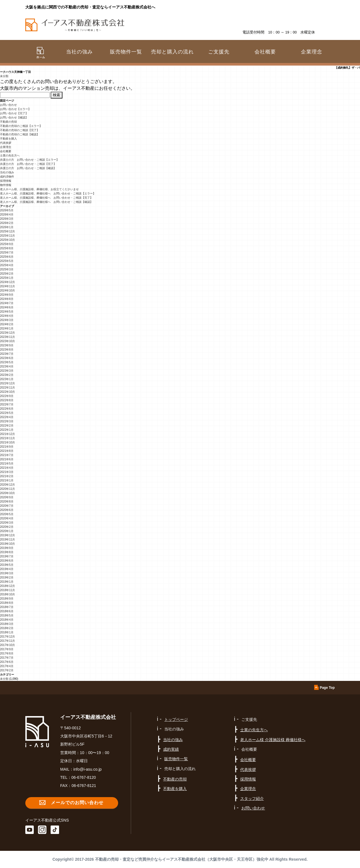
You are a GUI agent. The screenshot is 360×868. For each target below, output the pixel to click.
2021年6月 (7, 459)
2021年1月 (7, 480)
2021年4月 (7, 468)
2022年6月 (7, 409)
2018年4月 (7, 620)
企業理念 (312, 52)
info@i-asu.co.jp (88, 769)
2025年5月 (7, 261)
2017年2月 (7, 670)
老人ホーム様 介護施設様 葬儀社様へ (273, 740)
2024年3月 (7, 320)
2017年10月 (7, 645)
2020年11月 (7, 489)
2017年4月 (7, 666)
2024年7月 (7, 303)
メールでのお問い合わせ (77, 803)
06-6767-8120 (84, 777)
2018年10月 (7, 594)
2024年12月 (7, 282)
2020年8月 (7, 502)
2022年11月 (7, 388)
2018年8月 (7, 603)
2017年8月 (7, 653)
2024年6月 (7, 307)
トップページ (176, 719)
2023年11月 (7, 337)
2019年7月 (7, 556)
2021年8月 (7, 451)
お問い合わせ (8, 105)
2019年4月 (7, 569)
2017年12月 (7, 637)
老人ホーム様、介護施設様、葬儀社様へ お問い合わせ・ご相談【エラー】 (48, 193)
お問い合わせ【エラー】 (15, 109)
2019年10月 (7, 544)
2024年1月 (7, 328)
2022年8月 (7, 400)
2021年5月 (7, 464)
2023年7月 (7, 354)
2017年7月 (7, 658)
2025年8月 (7, 248)
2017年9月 (7, 649)
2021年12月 (7, 434)
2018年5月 (7, 615)
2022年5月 (7, 413)
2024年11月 (7, 286)
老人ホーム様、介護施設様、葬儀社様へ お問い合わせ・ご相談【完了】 (46, 198)
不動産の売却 (8, 122)
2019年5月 (7, 565)
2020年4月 (7, 518)
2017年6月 (7, 662)
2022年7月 (7, 404)
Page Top (327, 688)
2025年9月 (7, 244)
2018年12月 (7, 586)
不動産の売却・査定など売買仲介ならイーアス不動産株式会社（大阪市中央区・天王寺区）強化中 (182, 859)
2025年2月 (7, 274)
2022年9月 (7, 396)
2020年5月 (7, 514)
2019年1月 (7, 582)
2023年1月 (7, 379)
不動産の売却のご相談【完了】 (20, 130)
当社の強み (7, 172)
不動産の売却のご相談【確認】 (20, 134)
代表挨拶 (6, 143)
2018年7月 (7, 607)
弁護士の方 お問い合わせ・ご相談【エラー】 (30, 160)
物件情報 (6, 185)
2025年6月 (7, 257)
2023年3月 (7, 371)
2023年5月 (7, 362)
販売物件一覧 (126, 52)
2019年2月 (7, 577)
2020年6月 (7, 510)
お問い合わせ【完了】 (14, 113)
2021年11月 (7, 438)
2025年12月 (7, 231)
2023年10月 (7, 341)
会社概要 (6, 151)
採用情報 (6, 181)
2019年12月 (7, 535)
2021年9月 (7, 447)
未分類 (4, 76)
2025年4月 (7, 265)
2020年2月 (7, 527)
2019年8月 (7, 552)
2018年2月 (7, 628)
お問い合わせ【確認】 (14, 117)
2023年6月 (7, 358)
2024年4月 (7, 316)
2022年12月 (7, 383)
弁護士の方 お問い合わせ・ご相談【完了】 (28, 164)
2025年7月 (7, 253)
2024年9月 (7, 295)
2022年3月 (7, 421)
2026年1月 (7, 227)
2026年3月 (7, 219)
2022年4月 (7, 417)
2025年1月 (7, 278)
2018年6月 (7, 611)
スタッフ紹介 (252, 799)
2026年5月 (7, 210)
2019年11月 (7, 540)
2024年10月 (7, 291)
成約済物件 (7, 177)
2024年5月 (7, 312)
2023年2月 (7, 375)
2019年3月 (7, 573)
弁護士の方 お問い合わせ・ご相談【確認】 (28, 168)
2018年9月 (7, 599)
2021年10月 (7, 442)
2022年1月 (7, 430)
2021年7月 (7, 455)
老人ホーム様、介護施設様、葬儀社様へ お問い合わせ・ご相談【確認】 (46, 202)
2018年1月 (7, 632)
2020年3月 (7, 523)
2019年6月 (7, 561)
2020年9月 (7, 497)
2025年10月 (7, 240)
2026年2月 (7, 223)
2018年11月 (7, 590)
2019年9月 (7, 548)
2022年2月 (7, 426)
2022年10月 (7, 392)
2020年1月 (7, 531)
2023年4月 (7, 366)
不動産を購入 (8, 139)
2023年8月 (7, 350)
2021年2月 (7, 476)
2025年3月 (7, 269)
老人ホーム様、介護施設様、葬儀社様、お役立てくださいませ (39, 189)
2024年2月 (7, 324)
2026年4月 (7, 215)
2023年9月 (7, 345)
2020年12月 (7, 485)
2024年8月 (7, 299)
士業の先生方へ (10, 155)
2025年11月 (7, 236)
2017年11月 (7, 641)
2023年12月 (7, 333)
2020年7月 (7, 506)
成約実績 (171, 749)
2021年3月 (7, 472)
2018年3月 (7, 624)
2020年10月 (7, 493)
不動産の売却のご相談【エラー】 (21, 126)
